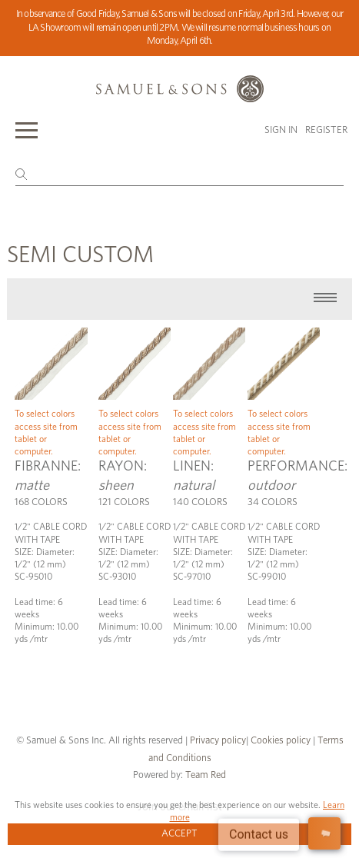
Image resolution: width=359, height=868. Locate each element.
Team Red (206, 775)
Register (326, 130)
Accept (179, 834)
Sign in (281, 130)
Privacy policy (218, 741)
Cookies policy (281, 741)
